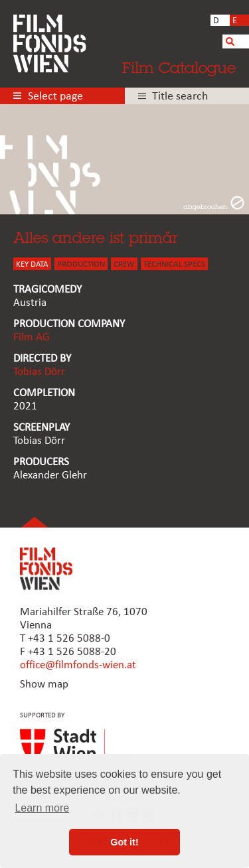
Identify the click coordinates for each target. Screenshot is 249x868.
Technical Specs (174, 264)
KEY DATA (32, 264)
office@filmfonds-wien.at (78, 665)
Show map (44, 685)
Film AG (32, 337)
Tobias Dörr (39, 372)
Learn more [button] (42, 808)
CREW (124, 264)
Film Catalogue (179, 67)
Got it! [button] (124, 842)
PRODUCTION (81, 264)
